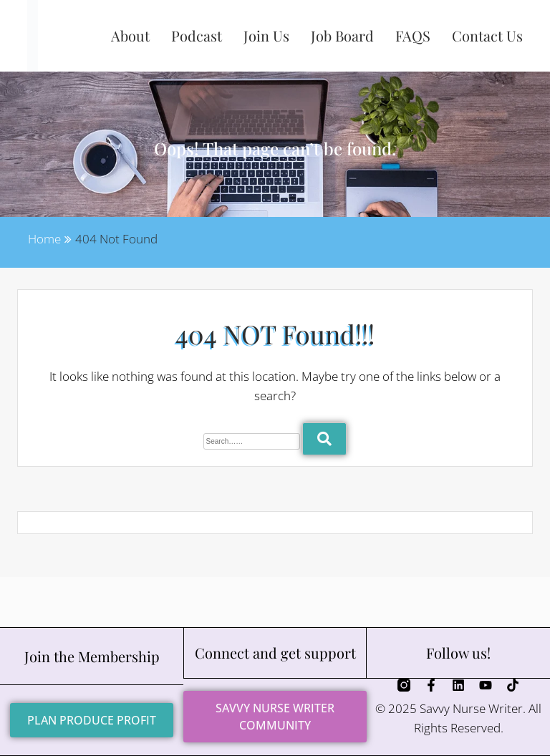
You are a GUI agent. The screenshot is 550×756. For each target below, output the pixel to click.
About (130, 35)
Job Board (342, 35)
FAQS (413, 35)
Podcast (197, 35)
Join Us (266, 35)
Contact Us (487, 35)
